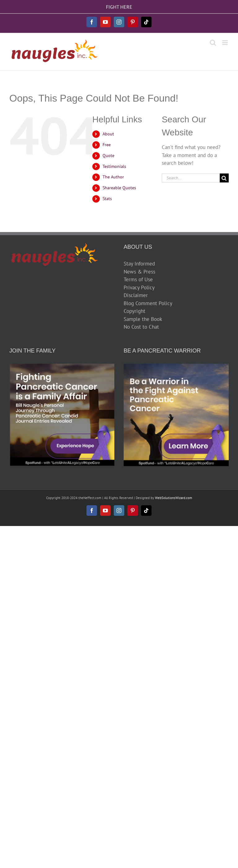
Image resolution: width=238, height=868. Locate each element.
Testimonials (114, 166)
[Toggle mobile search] (213, 43)
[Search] (224, 178)
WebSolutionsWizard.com (174, 498)
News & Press (139, 272)
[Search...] (191, 178)
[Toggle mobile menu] (225, 43)
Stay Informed (139, 264)
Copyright (134, 311)
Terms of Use (138, 279)
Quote (108, 156)
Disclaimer (136, 295)
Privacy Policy (139, 287)
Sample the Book (143, 319)
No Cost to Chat (141, 327)
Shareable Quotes (119, 188)
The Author (113, 177)
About (108, 134)
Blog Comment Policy (148, 303)
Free (107, 145)
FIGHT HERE (119, 7)
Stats (107, 199)
